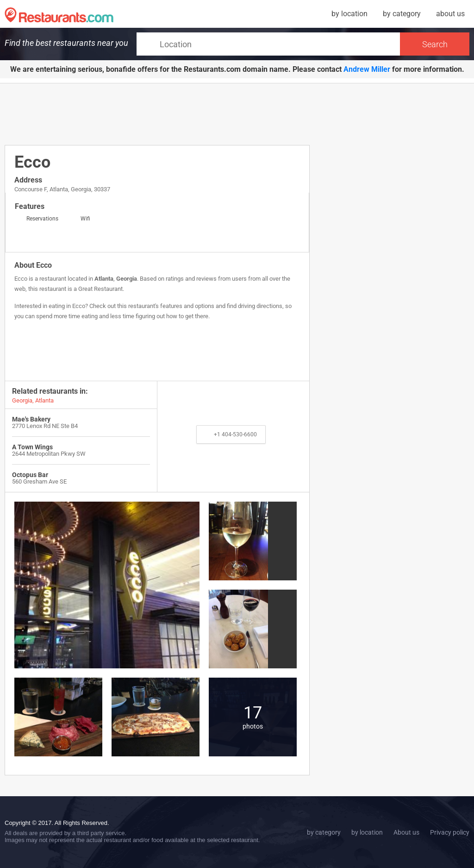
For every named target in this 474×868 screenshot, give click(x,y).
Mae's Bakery (31, 419)
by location (349, 14)
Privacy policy (450, 832)
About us (406, 832)
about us (450, 14)
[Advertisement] (173, 113)
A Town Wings (32, 447)
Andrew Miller (367, 69)
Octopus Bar (30, 475)
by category (402, 14)
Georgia (127, 279)
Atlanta (104, 279)
